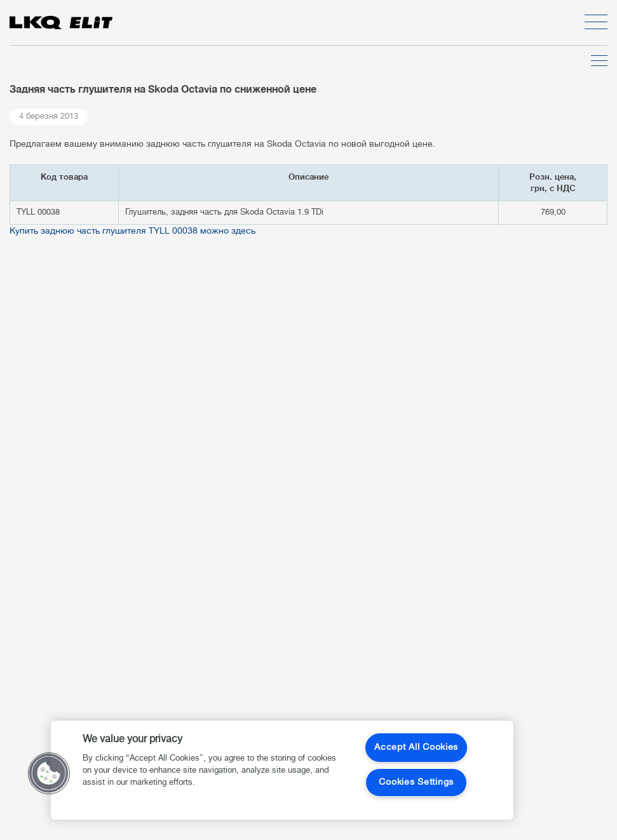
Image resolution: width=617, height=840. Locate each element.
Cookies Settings (416, 783)
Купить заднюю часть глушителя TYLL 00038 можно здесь (132, 231)
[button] (49, 773)
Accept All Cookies (416, 748)
